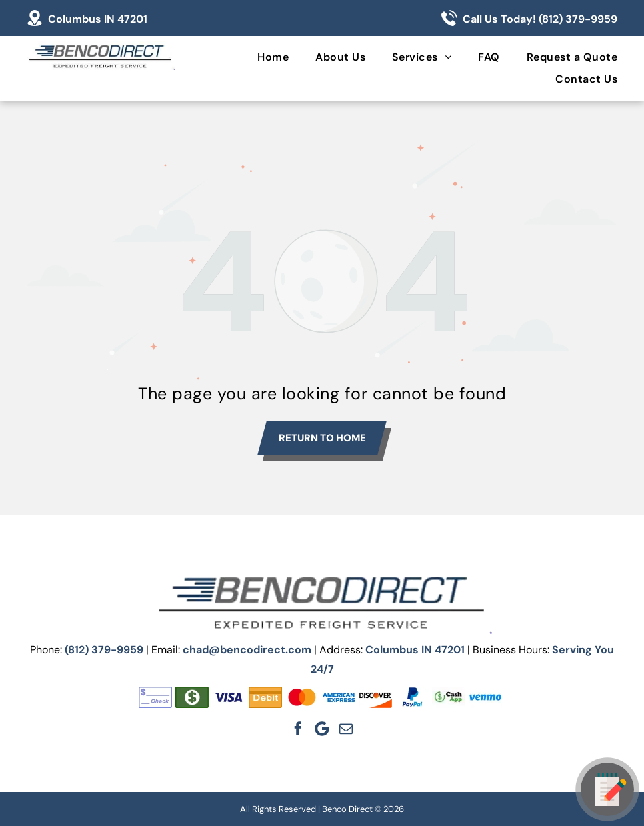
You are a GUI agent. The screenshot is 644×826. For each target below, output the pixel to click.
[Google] (322, 729)
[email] (346, 729)
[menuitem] (260, 57)
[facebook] (298, 729)
